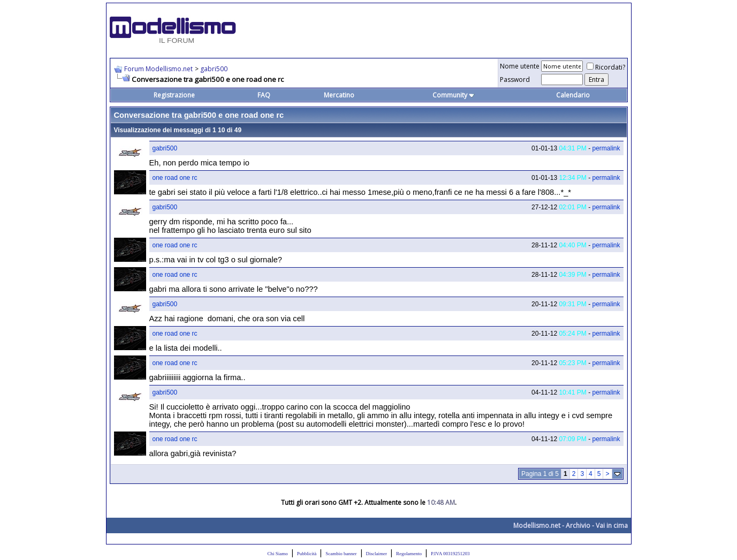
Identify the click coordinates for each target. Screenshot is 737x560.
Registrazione (174, 95)
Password (515, 80)
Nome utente (520, 66)
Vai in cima (612, 525)
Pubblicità (307, 554)
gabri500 (214, 69)
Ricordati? (606, 67)
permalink (606, 148)
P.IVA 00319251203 (450, 554)
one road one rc (175, 178)
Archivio (578, 525)
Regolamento (409, 554)
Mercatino (339, 95)
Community (454, 95)
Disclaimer (377, 554)
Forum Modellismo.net (158, 69)
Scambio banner (341, 554)
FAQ (264, 95)
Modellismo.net (537, 525)
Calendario (573, 95)
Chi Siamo (278, 554)
